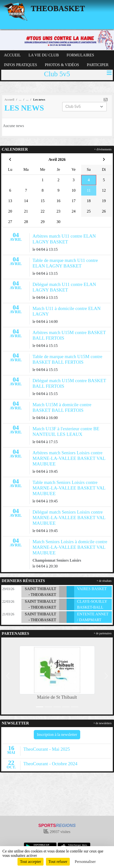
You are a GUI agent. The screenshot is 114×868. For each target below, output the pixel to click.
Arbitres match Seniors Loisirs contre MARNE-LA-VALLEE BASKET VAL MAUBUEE (69, 458)
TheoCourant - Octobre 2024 (50, 764)
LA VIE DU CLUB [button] (44, 55)
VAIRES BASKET (92, 589)
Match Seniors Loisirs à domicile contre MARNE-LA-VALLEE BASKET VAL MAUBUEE (70, 547)
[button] (8, 676)
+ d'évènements (103, 149)
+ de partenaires (103, 633)
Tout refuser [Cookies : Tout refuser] (58, 862)
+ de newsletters (102, 723)
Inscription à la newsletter (57, 735)
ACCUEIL (12, 55)
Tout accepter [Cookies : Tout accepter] (30, 862)
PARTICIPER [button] (98, 65)
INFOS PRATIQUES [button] (20, 65)
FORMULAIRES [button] (80, 55)
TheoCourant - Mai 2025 (47, 749)
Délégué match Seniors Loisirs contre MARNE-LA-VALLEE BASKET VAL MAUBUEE (69, 518)
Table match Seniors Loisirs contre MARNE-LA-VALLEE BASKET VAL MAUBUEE (69, 488)
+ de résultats (104, 581)
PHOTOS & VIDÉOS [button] (62, 65)
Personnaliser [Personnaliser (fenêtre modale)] (85, 862)
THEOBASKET (58, 8)
